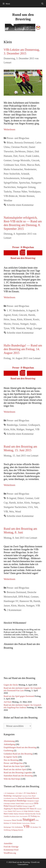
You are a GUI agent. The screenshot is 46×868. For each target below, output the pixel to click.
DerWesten (20, 151)
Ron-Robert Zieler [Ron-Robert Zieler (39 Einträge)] (14, 816)
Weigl (29, 328)
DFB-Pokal (24, 597)
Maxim (7, 324)
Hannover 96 (26, 601)
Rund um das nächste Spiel (15, 769)
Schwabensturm (12, 178)
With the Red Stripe (12, 779)
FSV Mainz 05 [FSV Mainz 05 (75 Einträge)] (31, 809)
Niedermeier (30, 169)
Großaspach (34, 425)
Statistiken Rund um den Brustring (18, 776)
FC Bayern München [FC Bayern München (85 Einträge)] (18, 809)
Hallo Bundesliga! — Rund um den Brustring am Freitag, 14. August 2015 (23, 349)
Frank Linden (32, 156)
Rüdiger (20, 429)
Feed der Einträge (11, 847)
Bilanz (10, 143)
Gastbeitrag (8, 751)
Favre (22, 156)
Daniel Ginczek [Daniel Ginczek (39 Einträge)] (29, 804)
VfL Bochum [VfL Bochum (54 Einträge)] (34, 827)
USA (30, 507)
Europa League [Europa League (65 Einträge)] (28, 806)
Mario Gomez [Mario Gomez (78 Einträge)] (8, 814)
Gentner (8, 160)
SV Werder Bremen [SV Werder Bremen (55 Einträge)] (16, 823)
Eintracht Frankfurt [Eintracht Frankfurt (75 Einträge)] (16, 806)
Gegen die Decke (11, 685)
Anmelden (8, 843)
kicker (20, 503)
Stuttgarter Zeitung (26, 187)
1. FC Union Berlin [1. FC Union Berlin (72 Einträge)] (29, 793)
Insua (13, 319)
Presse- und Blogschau (18, 138)
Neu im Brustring (11, 760)
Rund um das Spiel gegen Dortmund (19, 696)
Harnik (32, 315)
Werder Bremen (27, 196)
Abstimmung (9, 741)
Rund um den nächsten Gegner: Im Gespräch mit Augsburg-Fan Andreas (22, 706)
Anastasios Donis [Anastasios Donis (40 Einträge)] (27, 796)
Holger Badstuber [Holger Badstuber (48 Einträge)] (29, 811)
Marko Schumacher (13, 169)
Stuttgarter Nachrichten (15, 507)
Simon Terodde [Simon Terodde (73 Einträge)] (17, 820)
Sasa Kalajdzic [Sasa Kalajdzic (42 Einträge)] (24, 816)
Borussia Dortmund (24, 143)
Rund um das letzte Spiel (14, 766)
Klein (23, 165)
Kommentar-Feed (11, 850)
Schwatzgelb (27, 178)
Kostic (36, 319)
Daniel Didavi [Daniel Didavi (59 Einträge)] (20, 804)
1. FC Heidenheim (16, 310)
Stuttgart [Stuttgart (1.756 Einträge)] (29, 819)
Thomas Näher (20, 192)
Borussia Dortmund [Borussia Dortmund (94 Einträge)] (25, 798)
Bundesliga (12, 425)
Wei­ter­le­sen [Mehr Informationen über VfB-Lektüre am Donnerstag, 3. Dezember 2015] (9, 129)
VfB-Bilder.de (11, 196)
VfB (13, 328)
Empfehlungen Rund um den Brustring (20, 747)
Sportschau (24, 183)
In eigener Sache (11, 757)
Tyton (7, 328)
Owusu (16, 324)
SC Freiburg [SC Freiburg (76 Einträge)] (32, 816)
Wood (18, 512)
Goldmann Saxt (11, 165)
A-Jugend (31, 310)
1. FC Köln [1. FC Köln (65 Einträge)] (18, 793)
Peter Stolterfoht (12, 174)
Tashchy (8, 192)
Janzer (7, 606)
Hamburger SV (11, 601)
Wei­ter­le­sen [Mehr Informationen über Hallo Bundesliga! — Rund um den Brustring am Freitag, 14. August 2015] (9, 412)
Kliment (28, 319)
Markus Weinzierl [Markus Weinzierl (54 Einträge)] (19, 814)
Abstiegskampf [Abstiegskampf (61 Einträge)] (17, 796)
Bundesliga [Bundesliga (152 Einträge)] (22, 801)
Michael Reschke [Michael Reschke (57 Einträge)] (30, 814)
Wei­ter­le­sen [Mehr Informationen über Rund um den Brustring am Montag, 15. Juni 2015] (9, 485)
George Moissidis (21, 160)
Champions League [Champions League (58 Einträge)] (33, 801)
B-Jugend (11, 498)
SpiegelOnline (11, 183)
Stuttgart (24, 324)
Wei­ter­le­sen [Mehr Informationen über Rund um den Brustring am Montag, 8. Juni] (9, 579)
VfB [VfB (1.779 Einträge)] (26, 826)
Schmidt (25, 174)
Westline (8, 200)
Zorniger (38, 328)
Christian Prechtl (19, 147)
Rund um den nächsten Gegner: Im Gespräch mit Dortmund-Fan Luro (22, 689)
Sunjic (33, 324)
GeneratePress (23, 864)
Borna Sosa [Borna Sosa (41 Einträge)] (14, 798)
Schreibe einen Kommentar (20, 205)
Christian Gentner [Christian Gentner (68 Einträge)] (10, 803)
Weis (12, 512)
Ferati (15, 315)
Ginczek (35, 160)
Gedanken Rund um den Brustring (18, 754)
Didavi (30, 151)
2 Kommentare (14, 610)
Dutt (15, 156)
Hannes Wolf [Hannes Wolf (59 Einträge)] (12, 811)
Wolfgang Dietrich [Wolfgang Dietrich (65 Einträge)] (17, 830)
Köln (13, 429)
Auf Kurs (8, 702)
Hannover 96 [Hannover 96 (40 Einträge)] (20, 811)
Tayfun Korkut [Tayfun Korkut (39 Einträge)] (26, 823)
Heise (7, 319)
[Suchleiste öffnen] (42, 4)
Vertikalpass (34, 192)
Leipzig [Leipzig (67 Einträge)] (37, 811)
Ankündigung (9, 744)
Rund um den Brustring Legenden (18, 773)
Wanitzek (21, 328)
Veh (36, 507)
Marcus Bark (33, 165)
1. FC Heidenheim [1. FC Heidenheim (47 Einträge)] (9, 793)
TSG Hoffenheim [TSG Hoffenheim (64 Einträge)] (17, 827)
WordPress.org (10, 853)
